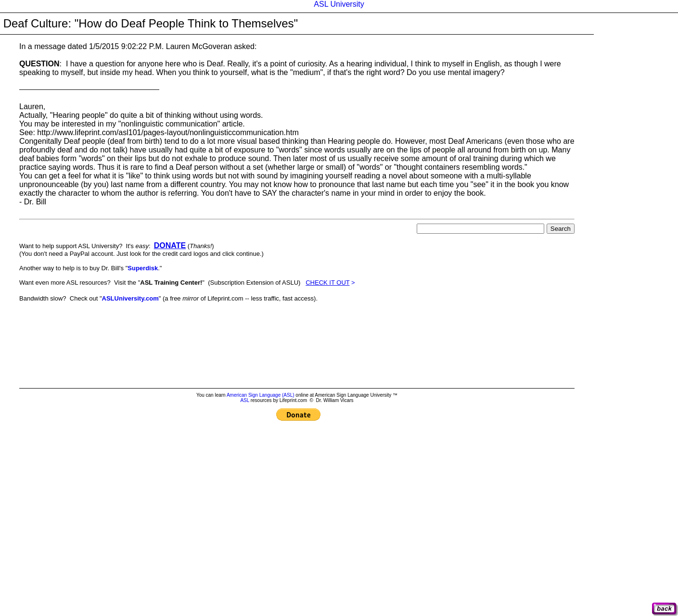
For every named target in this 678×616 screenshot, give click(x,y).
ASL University (339, 4)
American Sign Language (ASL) (261, 395)
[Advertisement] (194, 314)
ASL (245, 400)
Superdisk (143, 268)
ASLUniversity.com (130, 298)
